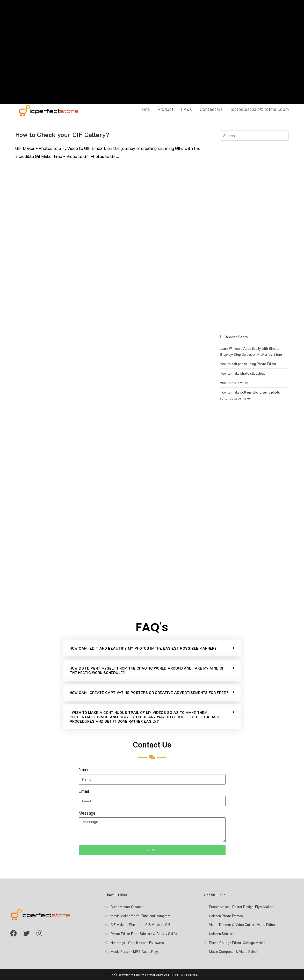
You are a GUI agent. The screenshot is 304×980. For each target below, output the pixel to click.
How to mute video (234, 383)
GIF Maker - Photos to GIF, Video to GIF (140, 924)
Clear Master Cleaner (127, 907)
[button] (152, 648)
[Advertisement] (152, 52)
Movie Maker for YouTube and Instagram (140, 916)
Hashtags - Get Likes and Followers (137, 943)
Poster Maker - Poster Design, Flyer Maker (241, 907)
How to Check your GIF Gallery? (62, 135)
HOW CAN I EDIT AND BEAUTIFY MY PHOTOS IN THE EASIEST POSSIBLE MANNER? (143, 648)
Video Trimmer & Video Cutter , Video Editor (242, 924)
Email (84, 791)
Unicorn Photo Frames (226, 916)
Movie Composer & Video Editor (233, 951)
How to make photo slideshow (243, 373)
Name (84, 769)
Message (87, 813)
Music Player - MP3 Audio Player (136, 951)
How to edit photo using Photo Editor (248, 364)
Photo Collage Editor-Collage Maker (237, 943)
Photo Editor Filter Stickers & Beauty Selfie (144, 934)
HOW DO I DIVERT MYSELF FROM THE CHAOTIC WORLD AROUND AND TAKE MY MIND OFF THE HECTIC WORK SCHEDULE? (148, 670)
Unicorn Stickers (222, 934)
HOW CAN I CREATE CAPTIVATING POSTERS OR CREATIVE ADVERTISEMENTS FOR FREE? (149, 692)
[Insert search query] (254, 135)
